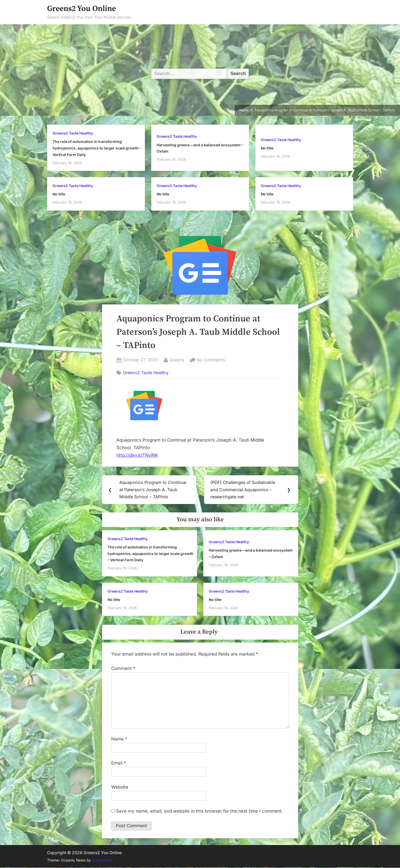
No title (267, 148)
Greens (177, 359)
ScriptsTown (102, 860)
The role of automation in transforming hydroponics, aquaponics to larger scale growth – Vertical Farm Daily (97, 148)
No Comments (211, 360)
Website (120, 787)
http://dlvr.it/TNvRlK (137, 455)
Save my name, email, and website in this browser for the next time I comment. (199, 811)
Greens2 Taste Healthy (73, 133)
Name (119, 739)
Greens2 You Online (81, 9)
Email (119, 763)
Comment (123, 669)
